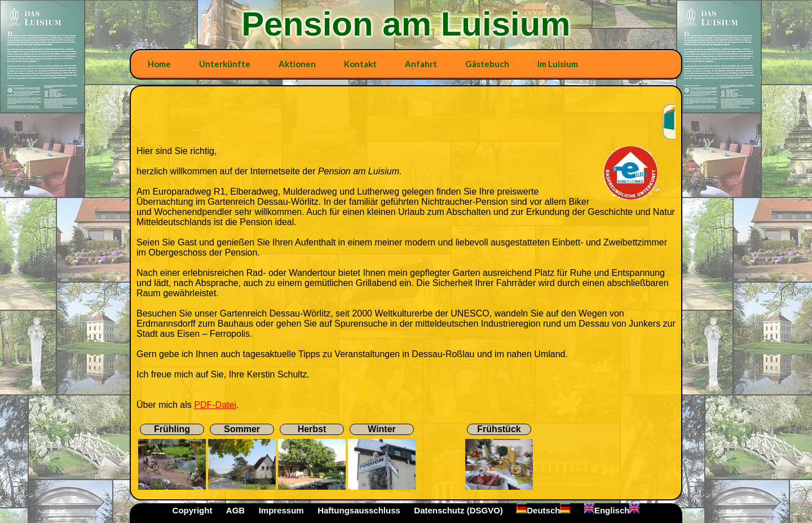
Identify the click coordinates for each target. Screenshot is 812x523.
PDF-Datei (215, 405)
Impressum (281, 510)
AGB (235, 510)
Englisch (612, 510)
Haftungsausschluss (359, 510)
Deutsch (543, 510)
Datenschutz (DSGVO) (458, 510)
